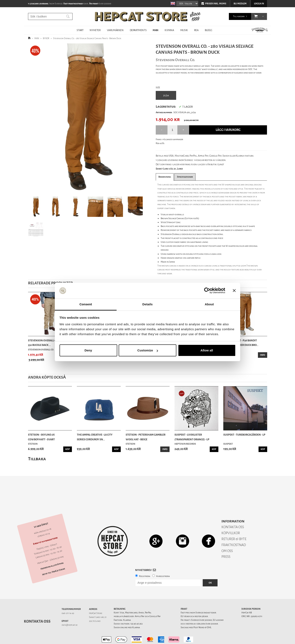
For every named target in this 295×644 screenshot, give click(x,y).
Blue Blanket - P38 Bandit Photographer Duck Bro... (241, 343)
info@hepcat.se (70, 611)
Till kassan (239, 16)
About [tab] (209, 304)
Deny (88, 350)
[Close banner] (234, 291)
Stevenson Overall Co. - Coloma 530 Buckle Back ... (49, 343)
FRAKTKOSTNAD (234, 531)
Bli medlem (240, 4)
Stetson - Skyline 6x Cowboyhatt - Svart (41, 437)
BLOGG (208, 30)
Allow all (207, 350)
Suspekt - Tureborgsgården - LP (244, 435)
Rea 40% (160, 143)
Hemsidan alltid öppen (52, 551)
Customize (148, 350)
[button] (256, 16)
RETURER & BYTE (234, 525)
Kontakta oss (37, 607)
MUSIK (184, 30)
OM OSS (227, 536)
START (80, 30)
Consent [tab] (86, 304)
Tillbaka (37, 459)
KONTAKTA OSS (233, 513)
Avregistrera (163, 562)
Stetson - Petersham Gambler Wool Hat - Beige (146, 437)
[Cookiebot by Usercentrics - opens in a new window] (207, 291)
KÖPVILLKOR (231, 519)
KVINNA (169, 30)
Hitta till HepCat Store (54, 557)
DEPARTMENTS (138, 30)
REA (196, 30)
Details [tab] (147, 304)
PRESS (226, 542)
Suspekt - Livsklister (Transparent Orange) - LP (192, 437)
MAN (156, 30)
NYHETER (95, 30)
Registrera (145, 562)
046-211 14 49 (68, 599)
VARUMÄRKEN (115, 30)
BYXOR (46, 38)
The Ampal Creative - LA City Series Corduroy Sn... (95, 437)
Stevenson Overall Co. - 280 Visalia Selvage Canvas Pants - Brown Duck (87, 38)
